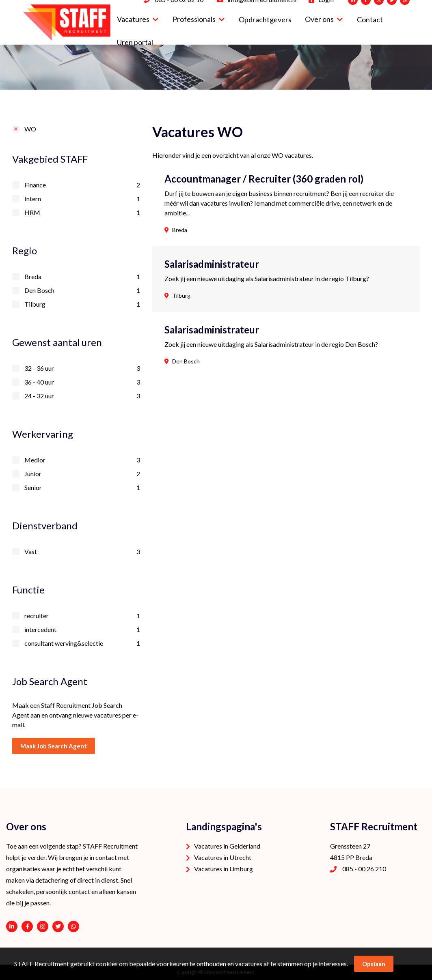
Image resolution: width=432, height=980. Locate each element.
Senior (82, 488)
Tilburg (82, 304)
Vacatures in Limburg (224, 869)
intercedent (82, 630)
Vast (82, 552)
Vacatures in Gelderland (227, 846)
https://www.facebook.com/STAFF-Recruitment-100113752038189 (27, 926)
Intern (82, 199)
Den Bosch (82, 290)
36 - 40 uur (82, 382)
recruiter (82, 616)
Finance (82, 185)
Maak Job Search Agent (54, 746)
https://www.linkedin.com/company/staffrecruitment (12, 926)
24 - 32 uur (82, 396)
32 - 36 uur (82, 368)
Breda (82, 277)
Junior (82, 474)
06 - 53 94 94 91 (73, 926)
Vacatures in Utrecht (223, 857)
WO (30, 129)
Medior (82, 460)
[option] (216, 67)
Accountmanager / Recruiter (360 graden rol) (264, 179)
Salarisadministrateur (212, 264)
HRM (82, 213)
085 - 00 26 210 (364, 869)
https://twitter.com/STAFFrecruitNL (58, 926)
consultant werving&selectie (82, 643)
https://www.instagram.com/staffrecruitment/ (43, 926)
